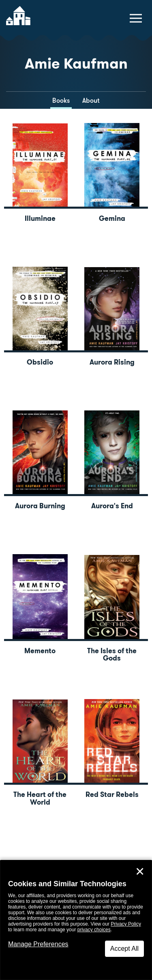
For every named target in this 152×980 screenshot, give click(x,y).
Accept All (124, 949)
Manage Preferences (38, 944)
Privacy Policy (126, 924)
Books (61, 100)
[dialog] (76, 920)
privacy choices (94, 930)
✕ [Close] (140, 872)
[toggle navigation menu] (136, 18)
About (91, 100)
